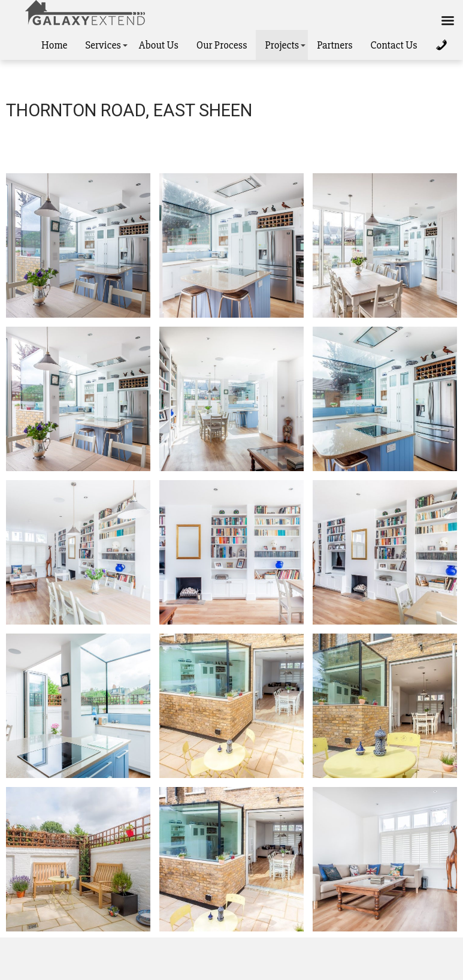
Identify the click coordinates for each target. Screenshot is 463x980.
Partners (335, 45)
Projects (282, 45)
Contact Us (394, 45)
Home (54, 45)
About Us (159, 45)
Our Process (222, 45)
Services (103, 45)
